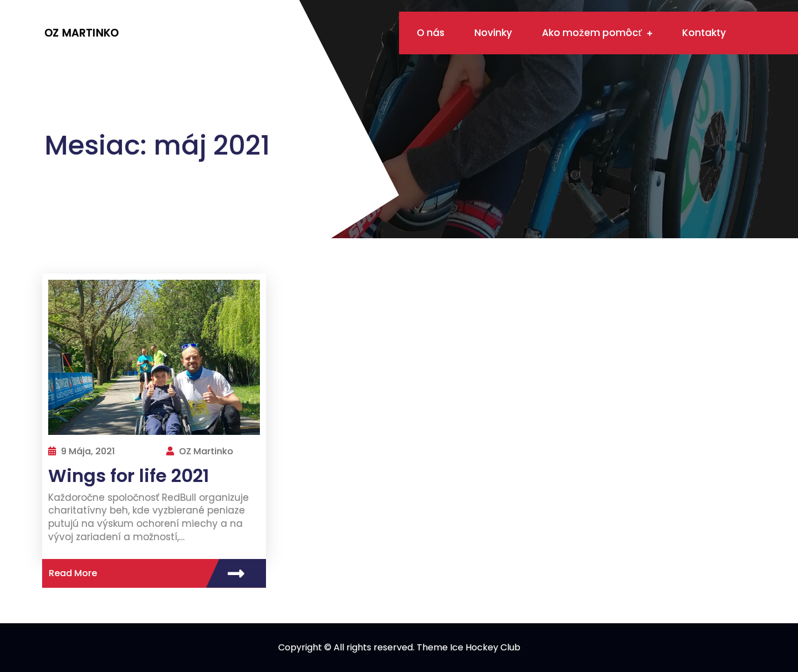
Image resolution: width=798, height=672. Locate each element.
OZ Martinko (81, 33)
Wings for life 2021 (129, 476)
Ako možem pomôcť (592, 33)
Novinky (493, 33)
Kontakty (704, 33)
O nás (431, 33)
